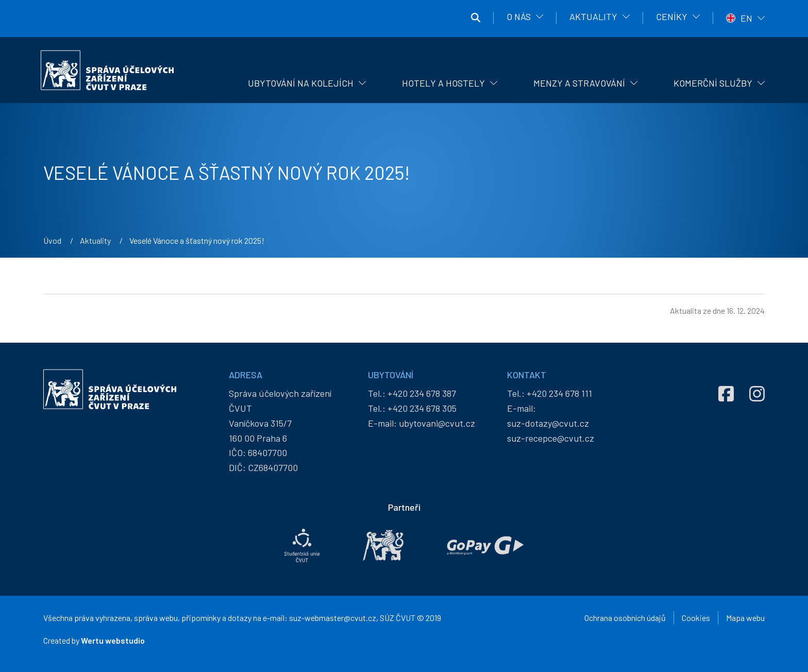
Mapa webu (745, 618)
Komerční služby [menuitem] (713, 83)
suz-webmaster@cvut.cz (333, 618)
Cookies (696, 618)
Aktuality (593, 16)
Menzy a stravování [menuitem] (579, 83)
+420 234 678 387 (422, 393)
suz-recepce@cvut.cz (551, 438)
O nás (519, 16)
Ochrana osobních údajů (625, 618)
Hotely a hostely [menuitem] (443, 83)
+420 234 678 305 (422, 408)
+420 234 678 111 (559, 393)
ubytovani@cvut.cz (437, 423)
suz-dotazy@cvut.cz (548, 423)
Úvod (52, 240)
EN (746, 18)
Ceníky (672, 16)
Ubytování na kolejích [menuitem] (301, 83)
